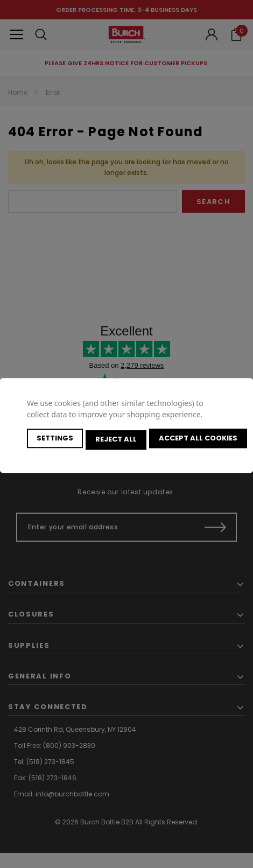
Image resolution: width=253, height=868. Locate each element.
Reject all (118, 440)
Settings (55, 440)
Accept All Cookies (201, 440)
